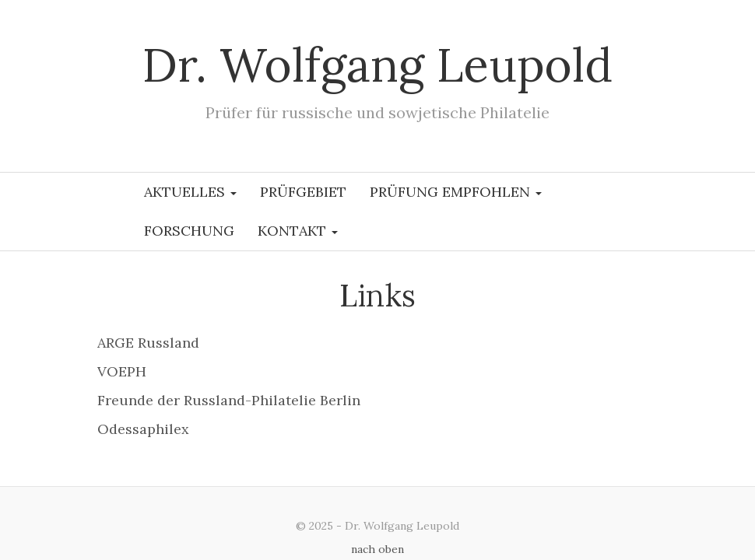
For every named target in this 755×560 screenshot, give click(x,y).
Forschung (189, 231)
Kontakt (298, 231)
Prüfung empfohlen (456, 192)
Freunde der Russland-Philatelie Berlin (229, 400)
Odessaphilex (143, 429)
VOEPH (122, 371)
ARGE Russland (148, 343)
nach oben (377, 549)
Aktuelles (190, 192)
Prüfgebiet (303, 192)
